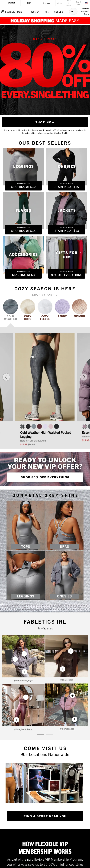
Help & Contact (78, 3)
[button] (6, 377)
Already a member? (85, 11)
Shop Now (45, 122)
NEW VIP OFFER (45, 38)
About (60, 3)
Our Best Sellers (45, 143)
